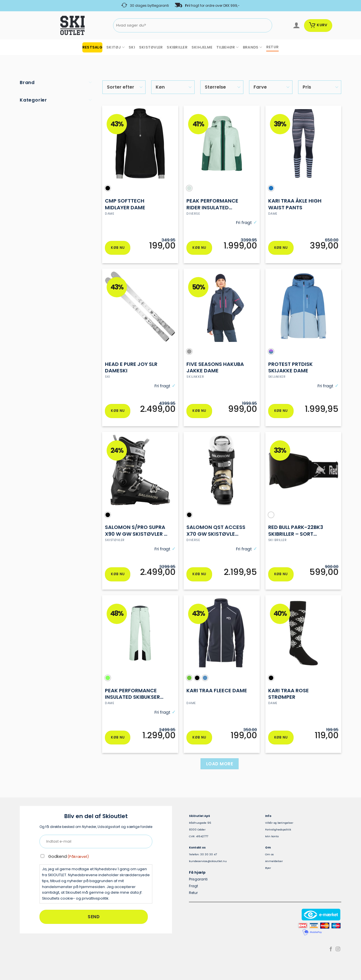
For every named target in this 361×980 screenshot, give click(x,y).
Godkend (69, 858)
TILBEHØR (228, 47)
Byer (268, 870)
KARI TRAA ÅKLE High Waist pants (295, 204)
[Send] (267, 26)
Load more (220, 765)
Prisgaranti (198, 881)
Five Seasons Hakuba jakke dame (215, 368)
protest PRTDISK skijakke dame (290, 368)
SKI (132, 47)
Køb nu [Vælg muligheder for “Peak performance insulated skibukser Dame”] (118, 739)
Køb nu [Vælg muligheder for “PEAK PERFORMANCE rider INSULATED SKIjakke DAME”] (199, 248)
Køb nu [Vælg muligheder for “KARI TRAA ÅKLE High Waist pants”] (281, 248)
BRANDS (253, 47)
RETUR (272, 47)
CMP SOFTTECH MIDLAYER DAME (125, 204)
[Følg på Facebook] (331, 951)
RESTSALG (92, 47)
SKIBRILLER (177, 47)
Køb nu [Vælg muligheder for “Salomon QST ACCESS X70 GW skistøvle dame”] (199, 575)
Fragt (193, 888)
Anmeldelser (274, 863)
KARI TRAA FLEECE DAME (217, 692)
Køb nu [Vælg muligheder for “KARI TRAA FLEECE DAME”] (199, 739)
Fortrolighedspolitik (278, 831)
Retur (193, 894)
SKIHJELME (202, 47)
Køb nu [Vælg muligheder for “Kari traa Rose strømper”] (281, 739)
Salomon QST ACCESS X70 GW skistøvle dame (216, 531)
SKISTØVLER (151, 47)
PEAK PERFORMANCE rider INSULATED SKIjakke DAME (212, 204)
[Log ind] (296, 25)
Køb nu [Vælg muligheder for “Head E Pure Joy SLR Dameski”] (118, 412)
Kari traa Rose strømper (289, 695)
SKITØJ (115, 47)
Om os (269, 856)
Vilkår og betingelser (279, 824)
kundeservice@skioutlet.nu (208, 863)
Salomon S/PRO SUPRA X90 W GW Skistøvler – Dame (136, 531)
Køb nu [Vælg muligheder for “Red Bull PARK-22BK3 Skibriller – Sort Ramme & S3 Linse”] (281, 575)
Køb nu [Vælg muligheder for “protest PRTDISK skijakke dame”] (281, 412)
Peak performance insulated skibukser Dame (132, 695)
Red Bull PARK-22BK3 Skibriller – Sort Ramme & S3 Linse (296, 531)
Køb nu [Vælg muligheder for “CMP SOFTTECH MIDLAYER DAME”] (118, 248)
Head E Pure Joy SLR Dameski (131, 368)
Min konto (272, 838)
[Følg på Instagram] (338, 951)
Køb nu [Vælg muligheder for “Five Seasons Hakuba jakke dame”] (199, 412)
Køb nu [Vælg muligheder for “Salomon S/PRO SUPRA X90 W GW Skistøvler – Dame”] (118, 575)
